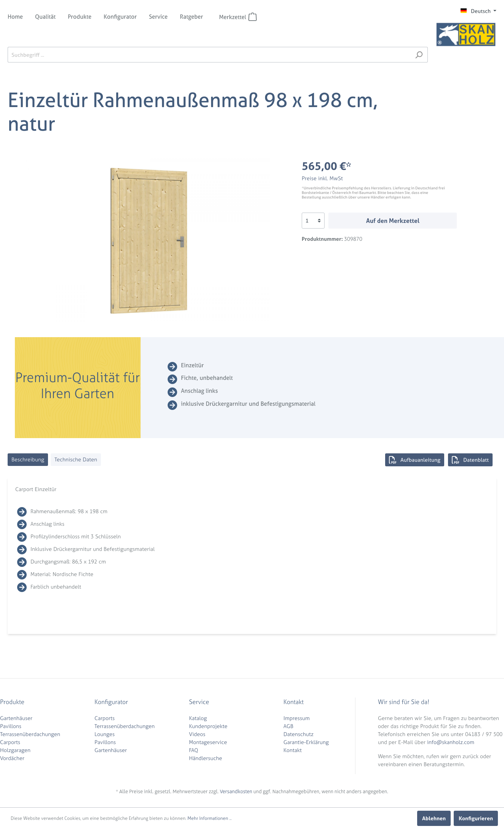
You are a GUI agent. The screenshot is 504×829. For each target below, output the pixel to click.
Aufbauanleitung (415, 460)
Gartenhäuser (16, 718)
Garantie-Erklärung (306, 742)
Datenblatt (470, 460)
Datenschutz (298, 734)
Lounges (105, 734)
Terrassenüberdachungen (30, 734)
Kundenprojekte (208, 726)
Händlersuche (206, 758)
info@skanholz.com (451, 742)
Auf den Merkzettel (393, 221)
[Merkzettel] (253, 17)
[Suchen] (419, 55)
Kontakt (293, 750)
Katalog (198, 718)
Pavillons (11, 726)
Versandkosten (236, 791)
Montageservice (208, 742)
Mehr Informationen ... (210, 818)
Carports (10, 742)
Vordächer (12, 758)
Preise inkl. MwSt (322, 178)
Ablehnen (434, 818)
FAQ (194, 750)
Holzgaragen (15, 750)
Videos (197, 734)
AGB (288, 726)
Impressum (297, 718)
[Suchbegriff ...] (209, 55)
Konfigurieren (476, 818)
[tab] (28, 460)
